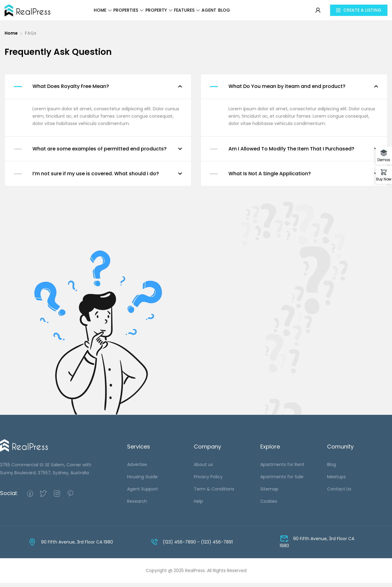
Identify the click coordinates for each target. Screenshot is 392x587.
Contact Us (339, 493)
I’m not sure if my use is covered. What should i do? (96, 178)
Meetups (336, 481)
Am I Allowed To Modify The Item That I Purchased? (291, 153)
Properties (124, 13)
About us (203, 468)
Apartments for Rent (282, 468)
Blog (264, 13)
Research (137, 505)
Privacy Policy (208, 481)
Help (198, 505)
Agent (239, 13)
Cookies (269, 505)
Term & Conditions (214, 493)
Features (204, 13)
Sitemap (269, 493)
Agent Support (143, 493)
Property (165, 13)
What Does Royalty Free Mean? (71, 90)
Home (88, 13)
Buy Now (384, 179)
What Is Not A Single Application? (270, 178)
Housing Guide (142, 481)
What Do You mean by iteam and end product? (287, 90)
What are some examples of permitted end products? (100, 153)
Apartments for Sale (282, 481)
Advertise (137, 468)
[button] (359, 12)
